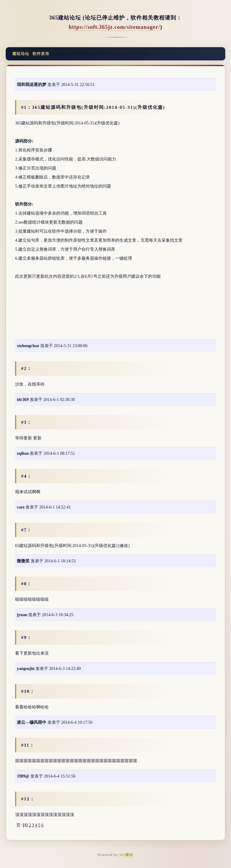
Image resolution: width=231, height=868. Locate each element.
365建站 (126, 855)
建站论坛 (21, 54)
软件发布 (41, 54)
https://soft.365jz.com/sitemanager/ (115, 27)
